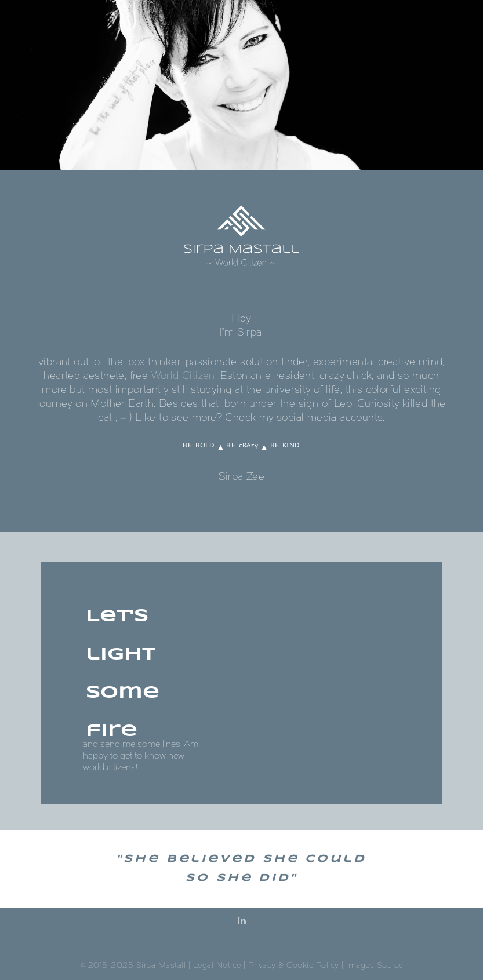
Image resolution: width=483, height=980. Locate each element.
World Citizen (183, 376)
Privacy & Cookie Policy (294, 965)
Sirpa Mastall (161, 965)
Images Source (375, 965)
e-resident (290, 376)
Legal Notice (217, 965)
